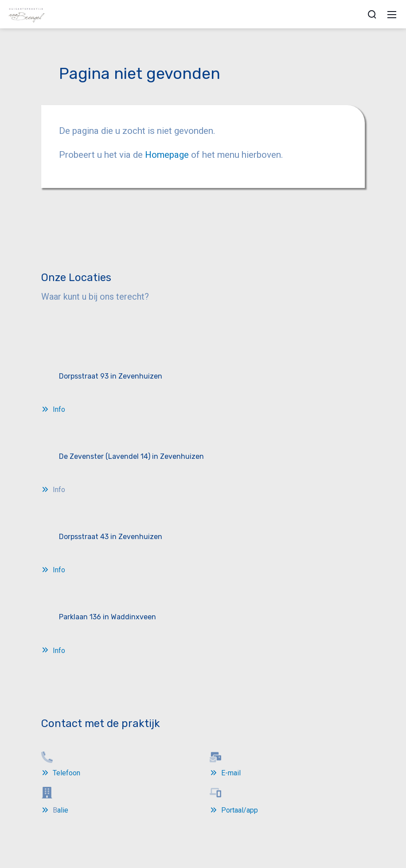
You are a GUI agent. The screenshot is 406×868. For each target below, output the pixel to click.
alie (63, 810)
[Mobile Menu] (392, 14)
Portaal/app (240, 810)
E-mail (231, 773)
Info (59, 409)
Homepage (168, 155)
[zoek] (372, 14)
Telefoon (66, 773)
